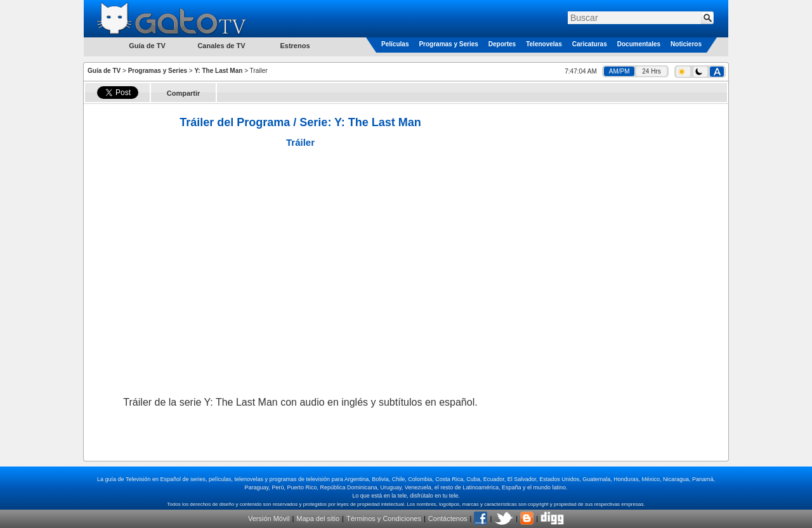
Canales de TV (221, 46)
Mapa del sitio (318, 518)
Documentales (639, 44)
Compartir (184, 93)
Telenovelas (544, 44)
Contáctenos (448, 518)
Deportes (502, 44)
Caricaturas (590, 44)
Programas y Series (448, 44)
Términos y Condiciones (384, 518)
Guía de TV (104, 71)
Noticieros (686, 44)
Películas (395, 44)
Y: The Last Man (218, 71)
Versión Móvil (269, 518)
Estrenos (295, 46)
